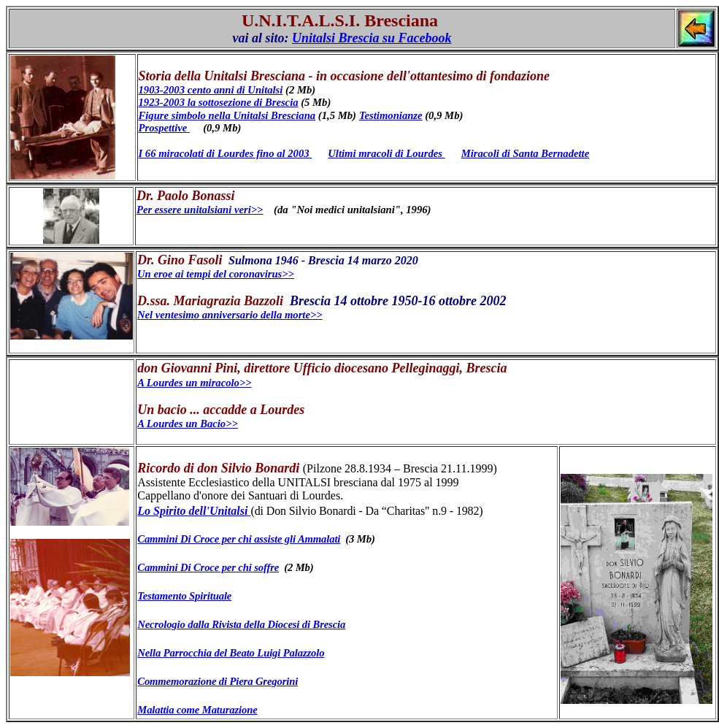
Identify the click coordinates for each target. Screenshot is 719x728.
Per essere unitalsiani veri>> (200, 210)
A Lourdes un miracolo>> (194, 383)
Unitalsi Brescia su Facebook (372, 38)
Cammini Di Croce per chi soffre (208, 567)
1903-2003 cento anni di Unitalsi (211, 90)
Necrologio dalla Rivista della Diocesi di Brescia (241, 624)
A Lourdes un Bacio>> (188, 424)
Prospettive (164, 128)
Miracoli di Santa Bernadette (525, 153)
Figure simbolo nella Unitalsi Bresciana (227, 115)
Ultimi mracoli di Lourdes (386, 153)
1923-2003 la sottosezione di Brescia (219, 102)
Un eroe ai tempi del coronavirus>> (216, 274)
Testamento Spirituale (184, 596)
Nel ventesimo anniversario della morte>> (230, 315)
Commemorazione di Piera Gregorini (218, 681)
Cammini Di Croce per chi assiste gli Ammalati (239, 539)
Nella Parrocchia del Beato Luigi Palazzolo (231, 653)
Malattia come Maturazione (197, 710)
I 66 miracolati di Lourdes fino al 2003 (226, 153)
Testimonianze (391, 115)
